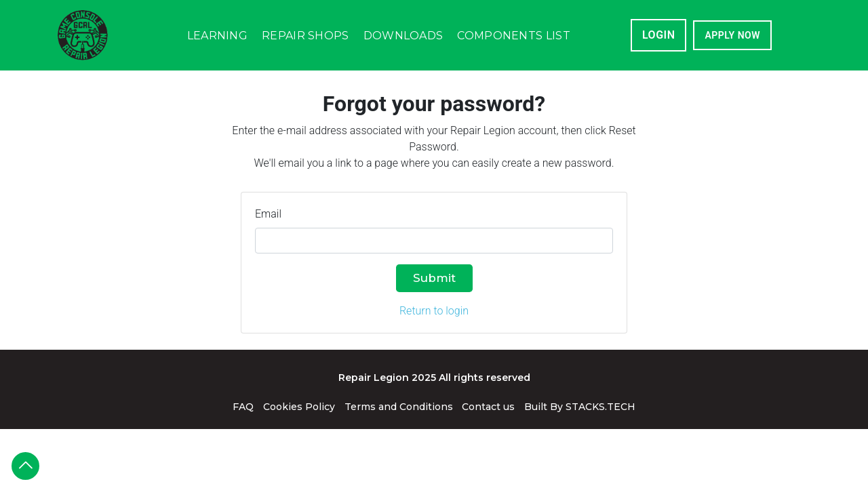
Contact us (488, 407)
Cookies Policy (299, 407)
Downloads (403, 36)
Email (268, 214)
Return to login (434, 311)
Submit (434, 278)
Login (659, 35)
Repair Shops (305, 36)
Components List (514, 36)
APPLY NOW (732, 35)
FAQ (243, 407)
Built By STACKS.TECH (580, 407)
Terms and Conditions (399, 407)
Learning (217, 36)
